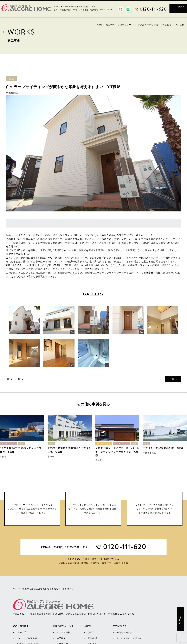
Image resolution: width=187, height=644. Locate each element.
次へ (21, 379)
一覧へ (173, 379)
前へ (10, 379)
